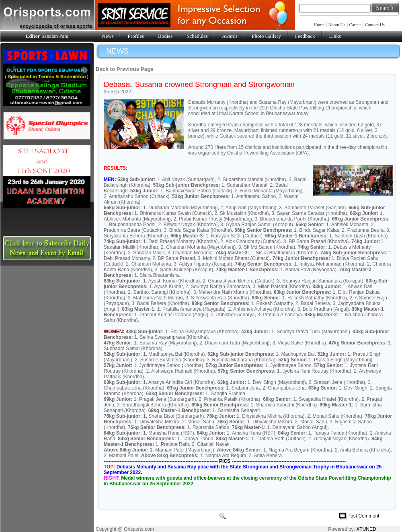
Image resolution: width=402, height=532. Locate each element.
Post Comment (363, 516)
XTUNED (366, 529)
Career (355, 25)
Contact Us (375, 25)
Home (320, 25)
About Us (336, 25)
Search (385, 8)
